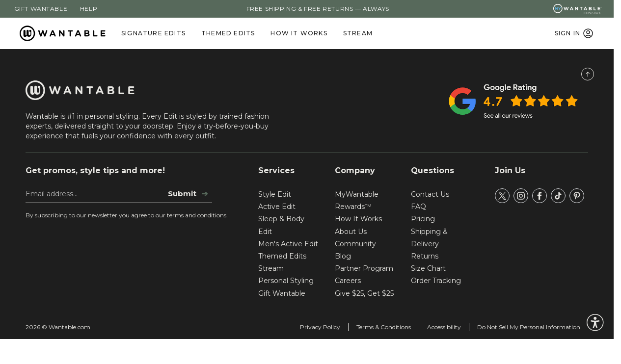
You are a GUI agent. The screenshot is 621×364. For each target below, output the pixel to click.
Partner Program (364, 268)
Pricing (423, 219)
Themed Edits (228, 33)
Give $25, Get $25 (364, 293)
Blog (343, 256)
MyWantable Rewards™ (357, 200)
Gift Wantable (41, 9)
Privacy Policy (320, 327)
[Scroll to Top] (588, 74)
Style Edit (275, 194)
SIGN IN (574, 33)
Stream (358, 33)
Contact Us (430, 194)
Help (89, 9)
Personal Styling (286, 281)
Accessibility (444, 327)
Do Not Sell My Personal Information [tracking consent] (529, 327)
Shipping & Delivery (429, 238)
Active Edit (277, 207)
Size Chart (428, 268)
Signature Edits (153, 33)
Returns (425, 256)
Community (355, 244)
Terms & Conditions (384, 327)
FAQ (418, 207)
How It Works (299, 33)
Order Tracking (436, 281)
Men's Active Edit (288, 244)
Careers (348, 281)
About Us (351, 232)
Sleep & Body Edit (281, 225)
